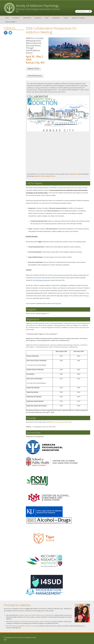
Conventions (16, 18)
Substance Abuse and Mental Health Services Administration (36, 615)
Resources (38, 18)
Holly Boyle (58, 303)
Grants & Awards (11, 22)
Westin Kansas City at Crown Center (61, 422)
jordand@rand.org (74, 174)
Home (7, 18)
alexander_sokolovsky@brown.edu (45, 176)
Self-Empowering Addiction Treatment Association (24, 626)
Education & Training (79, 18)
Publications (57, 18)
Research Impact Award (80, 275)
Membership (27, 18)
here (87, 296)
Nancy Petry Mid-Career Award (59, 275)
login (5, 639)
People (66, 18)
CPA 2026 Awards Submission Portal (43, 280)
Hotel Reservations (35, 75)
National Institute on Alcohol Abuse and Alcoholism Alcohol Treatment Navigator (33, 621)
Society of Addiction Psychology (37, 6)
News (47, 18)
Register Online (33, 68)
